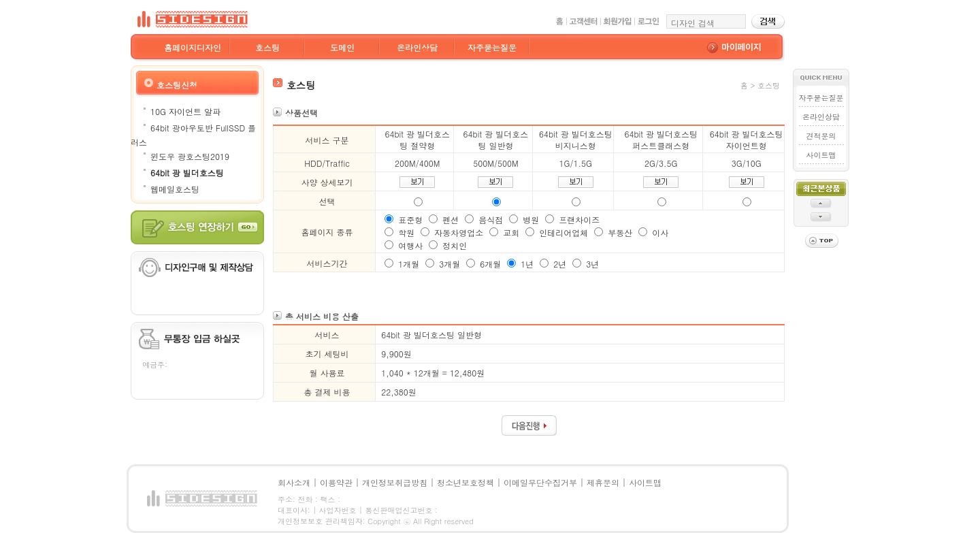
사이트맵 (821, 155)
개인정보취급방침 (395, 482)
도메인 (342, 47)
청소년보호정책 (465, 482)
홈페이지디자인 (193, 47)
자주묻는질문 (492, 47)
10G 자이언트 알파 (185, 111)
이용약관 (336, 482)
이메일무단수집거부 (540, 482)
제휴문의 (603, 482)
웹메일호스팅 (175, 189)
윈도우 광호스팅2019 (190, 156)
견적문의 (821, 136)
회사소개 (294, 482)
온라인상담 (417, 47)
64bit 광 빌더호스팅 (187, 173)
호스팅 (267, 47)
